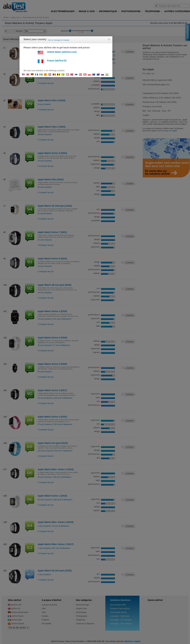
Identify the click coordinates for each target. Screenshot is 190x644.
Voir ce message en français (59, 40)
